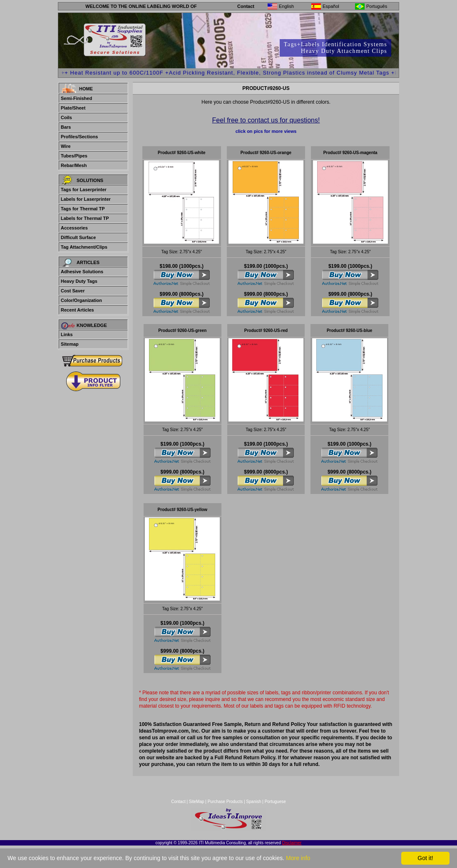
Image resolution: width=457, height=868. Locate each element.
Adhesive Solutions (82, 272)
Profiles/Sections (79, 137)
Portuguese (275, 802)
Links (67, 334)
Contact (246, 6)
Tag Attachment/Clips (84, 247)
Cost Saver (73, 291)
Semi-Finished (76, 98)
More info (298, 858)
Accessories (74, 228)
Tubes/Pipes (74, 156)
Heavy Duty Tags (79, 281)
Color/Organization (81, 300)
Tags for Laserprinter (84, 190)
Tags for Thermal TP (83, 209)
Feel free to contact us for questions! (266, 120)
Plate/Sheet (73, 108)
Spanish (253, 802)
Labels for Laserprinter (86, 199)
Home (86, 89)
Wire (66, 146)
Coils (66, 117)
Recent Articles (77, 310)
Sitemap (70, 344)
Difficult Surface (78, 237)
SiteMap (197, 802)
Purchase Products (225, 802)
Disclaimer (292, 843)
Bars (66, 127)
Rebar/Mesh (74, 165)
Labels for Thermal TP (85, 218)
